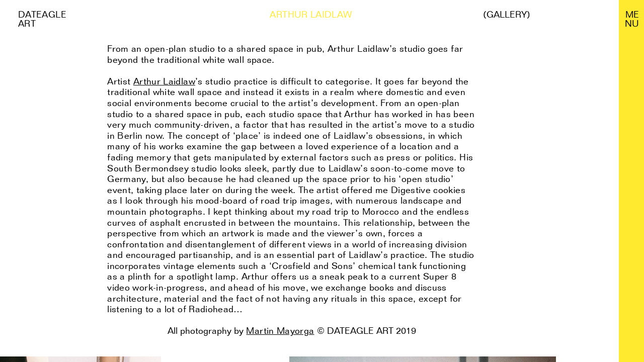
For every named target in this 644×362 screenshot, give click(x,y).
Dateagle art (42, 19)
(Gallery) (507, 15)
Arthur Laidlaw (164, 81)
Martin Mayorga (280, 331)
